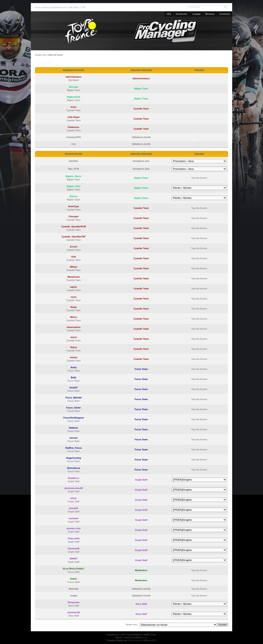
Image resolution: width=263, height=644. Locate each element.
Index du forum (55, 55)
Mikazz (73, 267)
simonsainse (74, 327)
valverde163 (74, 612)
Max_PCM (73, 169)
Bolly (74, 377)
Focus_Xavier (74, 408)
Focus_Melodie (73, 398)
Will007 (74, 559)
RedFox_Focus (74, 448)
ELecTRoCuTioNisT (74, 569)
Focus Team (141, 369)
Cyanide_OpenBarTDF (74, 237)
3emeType (74, 206)
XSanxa (74, 196)
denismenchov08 (73, 488)
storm (74, 337)
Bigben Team (141, 89)
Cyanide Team (141, 109)
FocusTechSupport (73, 418)
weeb (145, 638)
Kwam (74, 579)
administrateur (74, 77)
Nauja (74, 307)
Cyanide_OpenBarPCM (74, 227)
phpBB (121, 635)
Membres (210, 14)
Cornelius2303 (74, 137)
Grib (74, 257)
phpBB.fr (153, 640)
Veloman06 (73, 549)
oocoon (74, 438)
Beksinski (74, 589)
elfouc (74, 498)
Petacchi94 (73, 538)
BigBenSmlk (74, 97)
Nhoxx (74, 317)
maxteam (74, 518)
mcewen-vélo (73, 528)
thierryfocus (74, 468)
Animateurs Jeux (141, 161)
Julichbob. (74, 161)
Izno (74, 144)
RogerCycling (74, 458)
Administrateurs (141, 78)
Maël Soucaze (134, 640)
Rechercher (182, 14)
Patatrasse (74, 127)
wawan (74, 357)
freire (74, 107)
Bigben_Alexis (74, 176)
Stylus (73, 347)
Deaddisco (74, 478)
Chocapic (74, 216)
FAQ (169, 14)
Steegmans (74, 602)
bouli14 (74, 388)
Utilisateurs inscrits (141, 137)
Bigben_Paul (74, 186)
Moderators (141, 570)
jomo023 (74, 508)
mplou (74, 287)
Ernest (74, 247)
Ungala (74, 596)
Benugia (73, 87)
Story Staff (141, 604)
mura (74, 297)
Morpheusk (74, 277)
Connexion (225, 14)
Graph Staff (141, 480)
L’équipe (196, 14)
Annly (74, 367)
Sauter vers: (132, 624)
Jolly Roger (74, 117)
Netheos (73, 428)
